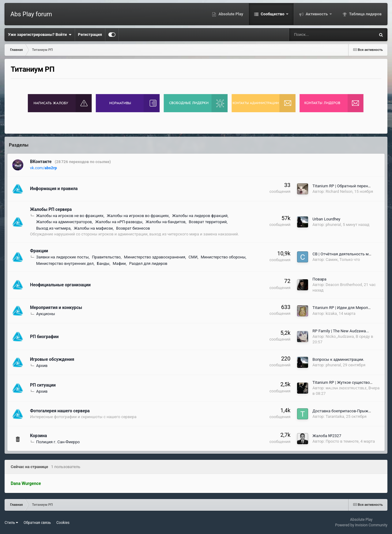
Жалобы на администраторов (64, 222)
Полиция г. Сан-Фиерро (58, 442)
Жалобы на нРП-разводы (119, 222)
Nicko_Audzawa (340, 336)
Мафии (119, 263)
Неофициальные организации (60, 285)
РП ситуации (43, 385)
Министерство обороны (223, 257)
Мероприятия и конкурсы (56, 307)
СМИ (193, 257)
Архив (42, 366)
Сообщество (273, 14)
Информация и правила (54, 189)
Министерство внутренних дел (65, 263)
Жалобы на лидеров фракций (200, 216)
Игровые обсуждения (52, 359)
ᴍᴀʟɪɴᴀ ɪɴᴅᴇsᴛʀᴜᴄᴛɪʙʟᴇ (346, 388)
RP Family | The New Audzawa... (341, 331)
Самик (332, 259)
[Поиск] (313, 35)
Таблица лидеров (365, 14)
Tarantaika (335, 416)
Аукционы (46, 314)
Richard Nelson (339, 191)
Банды (103, 263)
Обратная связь (37, 523)
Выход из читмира (53, 228)
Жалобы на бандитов (166, 222)
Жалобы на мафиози (93, 228)
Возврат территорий (208, 222)
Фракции (39, 251)
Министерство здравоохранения (155, 257)
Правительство (106, 257)
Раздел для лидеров (148, 263)
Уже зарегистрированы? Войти (40, 35)
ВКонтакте (41, 162)
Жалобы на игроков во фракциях (138, 216)
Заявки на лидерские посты (62, 257)
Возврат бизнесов (133, 228)
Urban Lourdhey (326, 219)
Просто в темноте (342, 441)
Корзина (38, 436)
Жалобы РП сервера (51, 209)
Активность (317, 14)
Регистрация (90, 34)
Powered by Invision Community (361, 525)
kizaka (331, 313)
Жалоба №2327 (327, 436)
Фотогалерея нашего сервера (60, 411)
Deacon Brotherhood (344, 285)
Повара (319, 279)
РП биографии (44, 337)
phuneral (333, 225)
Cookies (63, 523)
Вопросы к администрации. (338, 359)
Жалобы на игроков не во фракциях (70, 216)
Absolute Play (230, 14)
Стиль (11, 523)
